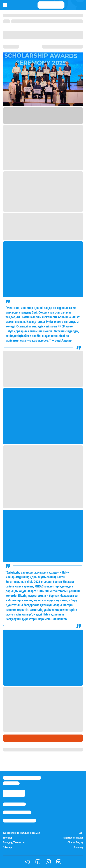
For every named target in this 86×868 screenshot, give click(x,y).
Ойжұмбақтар (75, 843)
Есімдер (7, 847)
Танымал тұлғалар (73, 838)
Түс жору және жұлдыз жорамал (21, 833)
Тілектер (8, 838)
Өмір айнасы (12, 738)
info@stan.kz (11, 783)
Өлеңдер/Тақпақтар (14, 843)
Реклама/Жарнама (17, 812)
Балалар (79, 847)
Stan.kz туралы (14, 804)
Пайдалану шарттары (19, 821)
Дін (81, 833)
